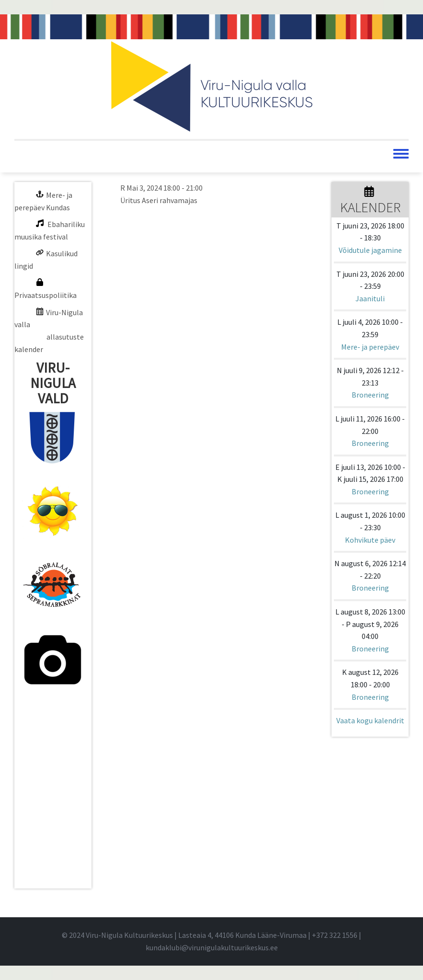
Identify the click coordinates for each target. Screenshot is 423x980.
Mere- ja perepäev (370, 347)
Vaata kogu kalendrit (370, 720)
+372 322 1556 (335, 935)
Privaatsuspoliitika (46, 295)
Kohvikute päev (370, 540)
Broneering (370, 395)
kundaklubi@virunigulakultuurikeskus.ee (212, 947)
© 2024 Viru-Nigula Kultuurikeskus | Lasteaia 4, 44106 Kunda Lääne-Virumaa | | (211, 935)
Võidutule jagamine (370, 250)
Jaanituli (370, 298)
